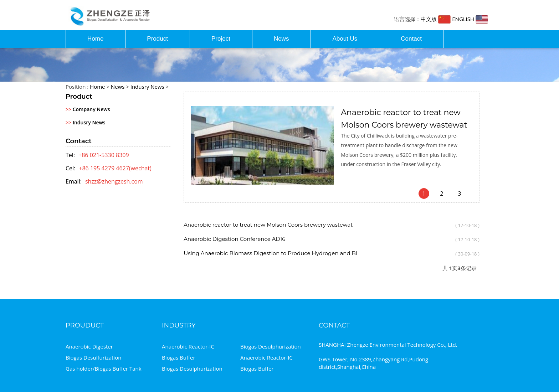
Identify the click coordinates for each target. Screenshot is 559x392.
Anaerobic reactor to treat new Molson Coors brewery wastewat (268, 225)
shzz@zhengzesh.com (114, 181)
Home (95, 39)
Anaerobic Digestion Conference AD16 (234, 239)
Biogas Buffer (179, 357)
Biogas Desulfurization (93, 357)
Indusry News (147, 87)
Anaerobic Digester (89, 346)
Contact (411, 39)
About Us (345, 39)
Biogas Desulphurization (271, 346)
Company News (88, 109)
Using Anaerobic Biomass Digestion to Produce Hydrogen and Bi (270, 253)
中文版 (436, 19)
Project (221, 39)
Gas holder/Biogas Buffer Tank (104, 368)
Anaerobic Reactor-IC (188, 346)
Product (157, 39)
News (281, 39)
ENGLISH (470, 19)
